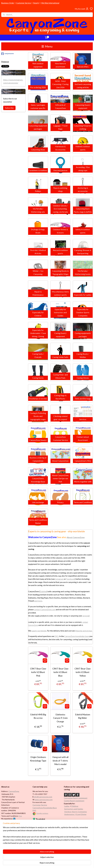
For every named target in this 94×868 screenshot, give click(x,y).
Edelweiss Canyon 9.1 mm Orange (60, 718)
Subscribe (9, 108)
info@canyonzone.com (43, 797)
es (69, 806)
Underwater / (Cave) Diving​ (75, 814)
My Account (82, 9)
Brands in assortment (10, 841)
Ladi (66, 806)
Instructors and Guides (74, 809)
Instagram (59, 579)
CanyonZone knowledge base (77, 636)
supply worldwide (39, 631)
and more (38, 601)
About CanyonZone (76, 537)
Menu (47, 46)
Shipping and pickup (84, 631)
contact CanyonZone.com (45, 609)
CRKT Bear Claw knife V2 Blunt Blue (60, 672)
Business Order (8, 3)
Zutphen (43, 591)
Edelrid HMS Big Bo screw (38, 716)
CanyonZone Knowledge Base (45, 808)
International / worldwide (42, 833)
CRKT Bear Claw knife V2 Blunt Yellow (83, 672)
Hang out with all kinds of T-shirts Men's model (60, 761)
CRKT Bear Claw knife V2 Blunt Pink (38, 672)
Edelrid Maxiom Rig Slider (83, 716)
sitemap (54, 864)
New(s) (36, 3)
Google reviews (42, 813)
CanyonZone (14, 791)
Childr (74, 806)
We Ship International (50, 3)
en (77, 806)
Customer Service (24, 3)
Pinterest (5, 62)
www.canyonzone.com (44, 800)
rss (59, 864)
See (20, 816)
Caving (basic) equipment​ (74, 801)
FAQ (57, 636)
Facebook (70, 579)
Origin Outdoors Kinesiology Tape (38, 759)
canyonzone (7, 54)
